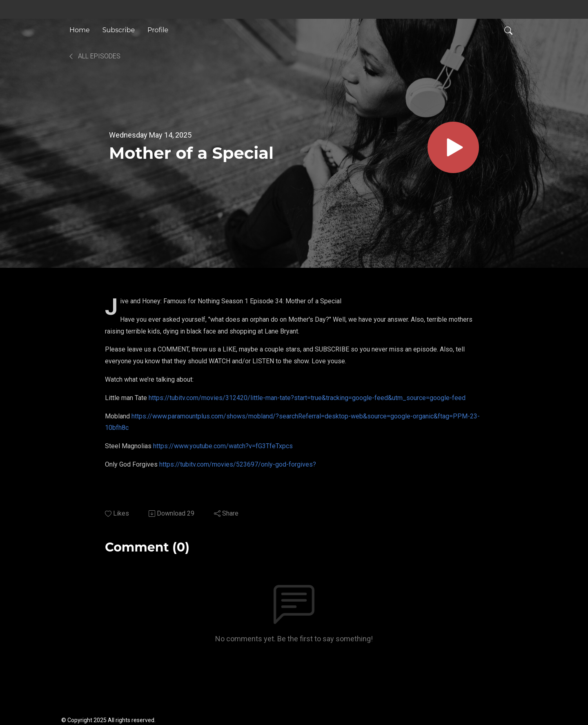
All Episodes (94, 56)
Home (80, 30)
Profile (158, 30)
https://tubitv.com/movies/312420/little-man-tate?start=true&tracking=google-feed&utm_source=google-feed (307, 398)
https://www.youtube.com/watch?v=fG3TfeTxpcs (223, 446)
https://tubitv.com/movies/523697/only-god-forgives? (238, 464)
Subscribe (119, 30)
